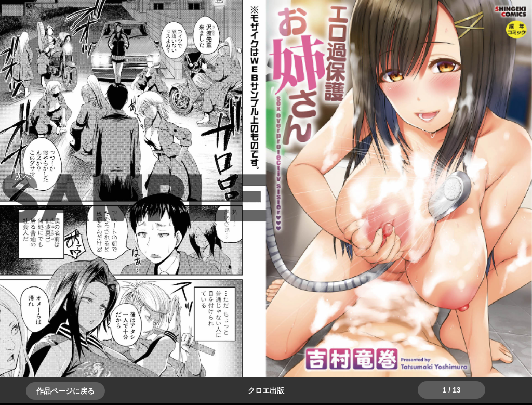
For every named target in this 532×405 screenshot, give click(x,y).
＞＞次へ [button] (31, 177)
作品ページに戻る (65, 391)
